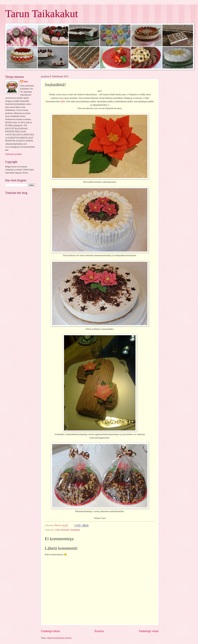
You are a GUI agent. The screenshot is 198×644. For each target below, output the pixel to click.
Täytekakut (75, 530)
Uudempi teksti (50, 631)
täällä (62, 101)
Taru (26, 82)
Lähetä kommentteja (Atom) (59, 638)
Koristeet (65, 530)
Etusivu (99, 631)
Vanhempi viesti (149, 631)
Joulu (57, 530)
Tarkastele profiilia (13, 154)
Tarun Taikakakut (42, 14)
